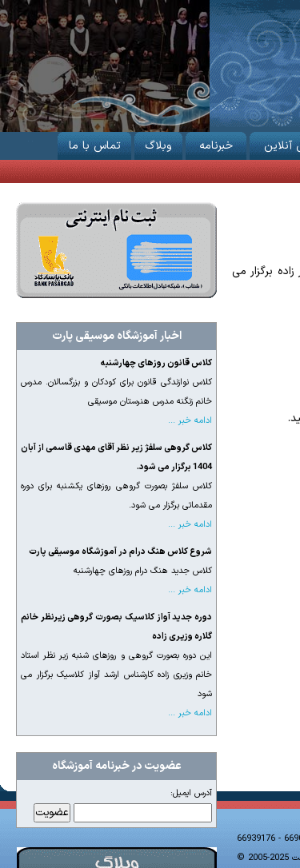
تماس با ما (94, 143)
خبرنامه (216, 143)
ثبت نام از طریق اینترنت (116, 250)
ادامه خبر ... (190, 421)
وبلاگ (158, 143)
